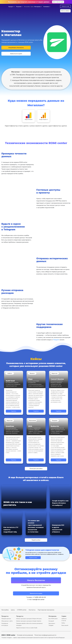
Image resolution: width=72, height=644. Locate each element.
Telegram (56, 339)
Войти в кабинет (65, 11)
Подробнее (14, 411)
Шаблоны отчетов (64, 624)
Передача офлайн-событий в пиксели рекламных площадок (29, 629)
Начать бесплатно (36, 584)
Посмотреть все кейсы (36, 468)
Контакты (32, 614)
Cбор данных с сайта (7, 625)
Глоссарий (51, 625)
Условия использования (25, 639)
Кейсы (63, 627)
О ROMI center (22, 614)
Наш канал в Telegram (52, 629)
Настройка (27, 6)
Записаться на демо (30, 51)
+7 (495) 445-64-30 (39, 602)
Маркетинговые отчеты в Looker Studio (27, 632)
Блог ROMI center (53, 623)
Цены (32, 6)
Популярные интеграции (5, 629)
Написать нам (65, 6)
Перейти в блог (36, 541)
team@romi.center (38, 604)
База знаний (65, 630)
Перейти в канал (36, 560)
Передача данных (6, 623)
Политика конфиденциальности (45, 639)
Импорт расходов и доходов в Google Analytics (29, 625)
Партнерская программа (46, 614)
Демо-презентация (58, 2)
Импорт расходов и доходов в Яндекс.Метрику (29, 623)
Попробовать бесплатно (10, 51)
